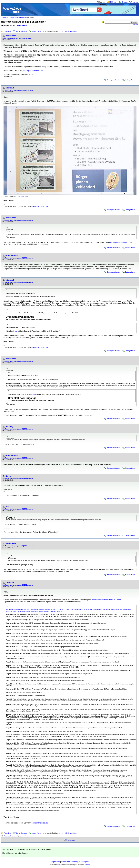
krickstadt (10, 88)
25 (60, 31)
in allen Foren (73, 31)
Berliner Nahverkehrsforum (19, 18)
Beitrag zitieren (130, 80)
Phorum (59, 865)
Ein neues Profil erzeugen (130, 2)
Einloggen (114, 2)
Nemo (8, 476)
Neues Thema (37, 31)
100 (66, 31)
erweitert (135, 24)
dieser (22, 197)
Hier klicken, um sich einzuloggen (15, 853)
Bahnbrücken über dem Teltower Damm (106, 600)
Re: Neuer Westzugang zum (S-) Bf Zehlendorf (18, 90)
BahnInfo (87, 865)
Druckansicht (71, 840)
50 (63, 31)
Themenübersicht (21, 31)
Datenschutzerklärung (69, 862)
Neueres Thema (9, 836)
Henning (9, 426)
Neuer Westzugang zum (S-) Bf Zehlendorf (17, 38)
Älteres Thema (24, 836)
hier (16, 331)
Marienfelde (22, 25)
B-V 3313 (9, 506)
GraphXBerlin (12, 255)
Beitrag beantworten (114, 80)
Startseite (5, 18)
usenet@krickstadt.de (40, 207)
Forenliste (7, 31)
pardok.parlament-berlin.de (33, 71)
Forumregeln (84, 862)
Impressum (56, 862)
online (32, 313)
